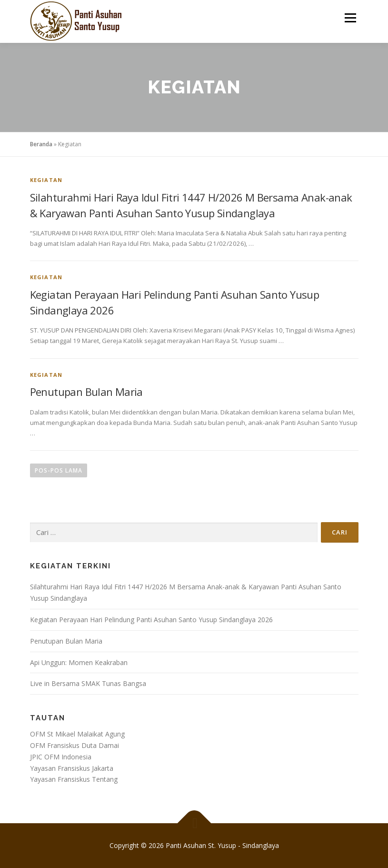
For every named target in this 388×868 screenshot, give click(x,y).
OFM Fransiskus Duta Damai (75, 745)
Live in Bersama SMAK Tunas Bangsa (88, 683)
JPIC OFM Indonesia (61, 757)
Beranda (41, 144)
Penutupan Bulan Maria (86, 392)
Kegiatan (46, 180)
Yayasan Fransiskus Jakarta (72, 768)
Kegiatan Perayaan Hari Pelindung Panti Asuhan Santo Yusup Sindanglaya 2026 (151, 620)
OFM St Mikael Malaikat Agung (77, 734)
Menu (350, 18)
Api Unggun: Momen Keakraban (79, 662)
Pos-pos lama (59, 470)
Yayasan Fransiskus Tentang (74, 779)
